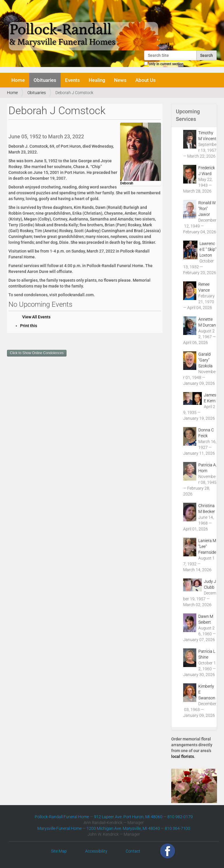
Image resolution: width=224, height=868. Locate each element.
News (120, 80)
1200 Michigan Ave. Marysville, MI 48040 (123, 828)
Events (72, 80)
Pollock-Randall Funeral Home (62, 817)
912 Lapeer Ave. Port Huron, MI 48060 (128, 817)
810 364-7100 (177, 828)
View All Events (36, 317)
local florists (183, 756)
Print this (29, 326)
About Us (146, 80)
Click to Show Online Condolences (37, 353)
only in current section (166, 64)
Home (18, 80)
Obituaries (45, 80)
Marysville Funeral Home (60, 828)
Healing (97, 80)
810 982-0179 (180, 817)
